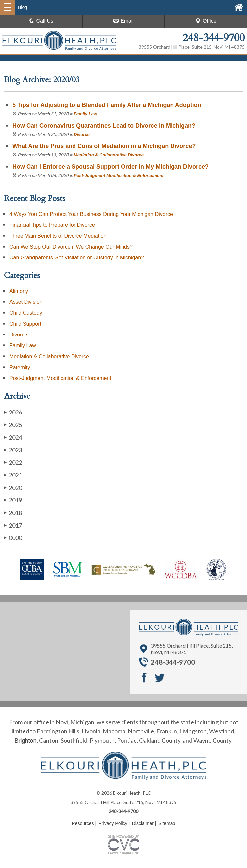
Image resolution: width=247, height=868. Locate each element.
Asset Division (26, 302)
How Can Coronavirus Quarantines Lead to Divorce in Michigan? (104, 126)
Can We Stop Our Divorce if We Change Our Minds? (71, 247)
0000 (13, 538)
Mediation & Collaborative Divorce (109, 155)
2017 (13, 525)
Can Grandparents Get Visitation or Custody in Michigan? (77, 258)
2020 (13, 487)
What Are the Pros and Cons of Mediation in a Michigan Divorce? (104, 146)
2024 (13, 437)
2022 (13, 462)
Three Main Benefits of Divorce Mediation (58, 236)
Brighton (25, 741)
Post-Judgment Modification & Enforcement (119, 175)
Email (123, 21)
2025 (13, 425)
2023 (13, 450)
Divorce (82, 134)
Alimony (19, 291)
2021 (13, 475)
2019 (13, 500)
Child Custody (26, 313)
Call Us (41, 21)
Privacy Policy (113, 823)
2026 (13, 412)
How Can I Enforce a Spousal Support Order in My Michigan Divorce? (110, 167)
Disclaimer (143, 823)
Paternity (20, 367)
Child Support (25, 324)
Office (206, 21)
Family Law (85, 114)
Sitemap (167, 823)
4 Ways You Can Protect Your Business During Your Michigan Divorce (91, 214)
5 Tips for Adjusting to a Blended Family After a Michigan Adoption (108, 105)
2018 (13, 513)
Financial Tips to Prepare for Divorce (52, 225)
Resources (83, 823)
